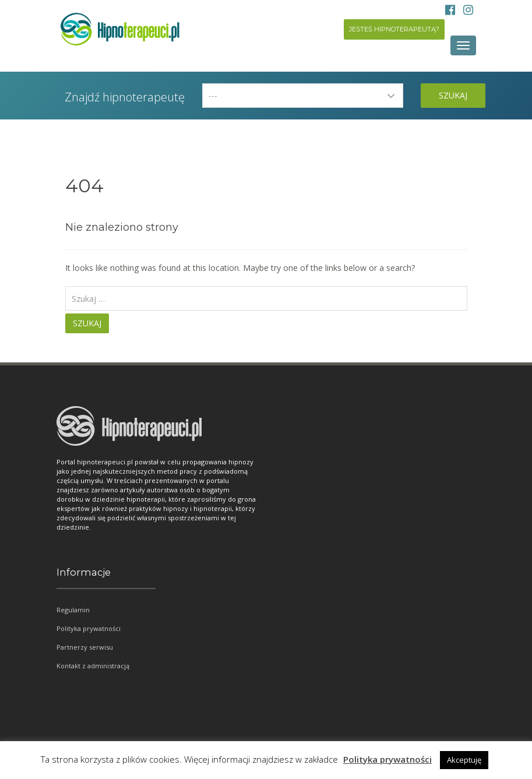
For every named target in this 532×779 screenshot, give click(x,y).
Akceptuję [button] (464, 760)
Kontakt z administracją (93, 666)
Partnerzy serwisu (85, 647)
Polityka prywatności (89, 628)
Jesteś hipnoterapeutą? (394, 29)
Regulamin (73, 610)
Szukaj (453, 95)
